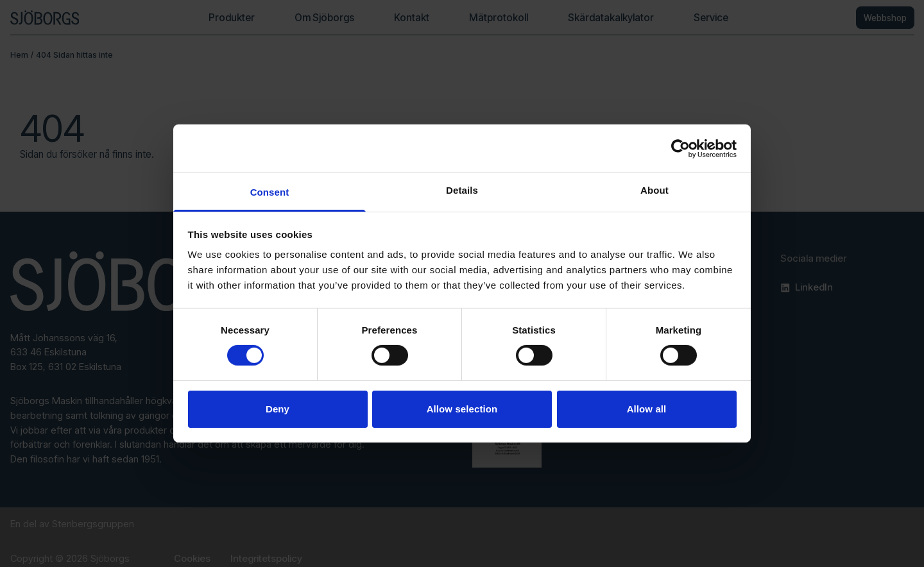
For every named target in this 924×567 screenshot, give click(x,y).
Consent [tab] (270, 192)
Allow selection (462, 409)
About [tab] (654, 190)
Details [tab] (462, 190)
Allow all (647, 409)
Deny (278, 409)
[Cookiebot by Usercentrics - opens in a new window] (680, 148)
